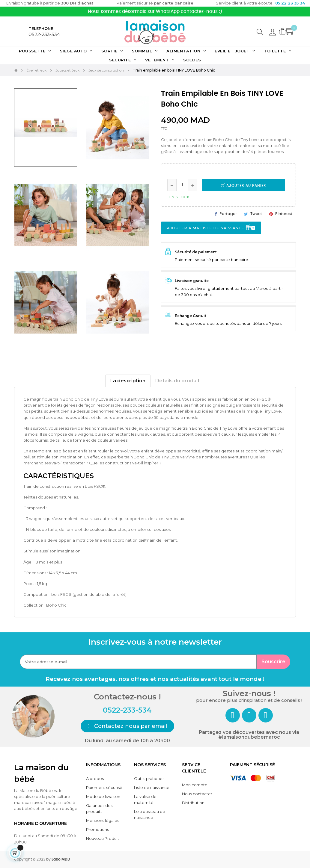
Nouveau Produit (103, 838)
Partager (228, 214)
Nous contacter (197, 794)
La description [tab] (128, 381)
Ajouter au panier (243, 186)
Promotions (97, 829)
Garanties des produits (99, 808)
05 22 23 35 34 (290, 3)
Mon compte (195, 785)
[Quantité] (182, 185)
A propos (95, 778)
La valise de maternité (145, 799)
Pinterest (284, 214)
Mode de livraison (103, 796)
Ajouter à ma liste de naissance (211, 228)
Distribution (193, 803)
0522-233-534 (44, 34)
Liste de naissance (152, 787)
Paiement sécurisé (104, 787)
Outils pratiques (149, 778)
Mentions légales (103, 820)
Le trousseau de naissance (150, 814)
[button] (128, 726)
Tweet (256, 214)
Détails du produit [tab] (177, 381)
